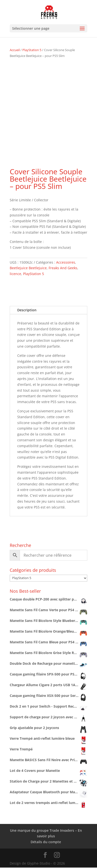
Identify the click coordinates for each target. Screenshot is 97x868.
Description (27, 310)
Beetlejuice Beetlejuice (28, 268)
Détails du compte (46, 842)
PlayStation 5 (32, 50)
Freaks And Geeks (63, 268)
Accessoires (66, 262)
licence (15, 274)
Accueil (15, 50)
